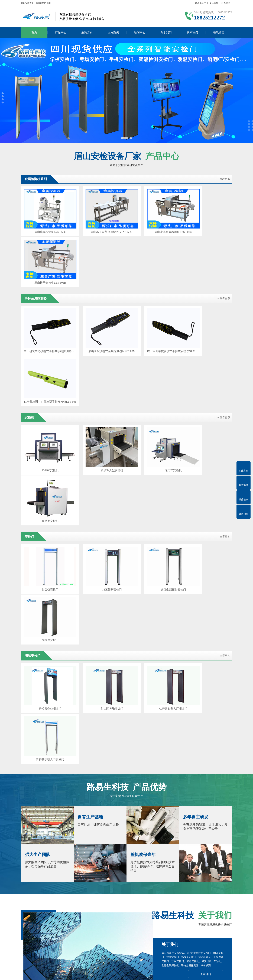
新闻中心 (140, 32)
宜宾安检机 (222, 906)
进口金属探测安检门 (153, 411)
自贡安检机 (61, 902)
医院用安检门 (207, 411)
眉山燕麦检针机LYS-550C (46, 226)
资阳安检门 (102, 906)
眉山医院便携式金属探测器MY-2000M (100, 288)
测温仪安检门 (46, 411)
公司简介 (26, 929)
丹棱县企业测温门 (46, 473)
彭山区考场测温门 (100, 473)
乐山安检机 (197, 902)
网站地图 (214, 3)
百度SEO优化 (170, 906)
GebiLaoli (224, 975)
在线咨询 (206, 747)
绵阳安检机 (130, 902)
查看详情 (206, 687)
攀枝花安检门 (79, 902)
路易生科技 (200, 3)
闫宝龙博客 (188, 906)
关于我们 (166, 32)
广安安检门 (205, 906)
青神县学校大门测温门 (207, 473)
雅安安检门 (136, 906)
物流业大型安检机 (100, 349)
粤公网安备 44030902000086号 (170, 975)
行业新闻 (117, 934)
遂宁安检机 (164, 902)
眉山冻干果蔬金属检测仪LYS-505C (100, 226)
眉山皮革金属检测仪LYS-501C (153, 226)
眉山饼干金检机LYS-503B (207, 226)
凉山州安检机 (45, 906)
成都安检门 (44, 902)
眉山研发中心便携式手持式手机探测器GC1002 (46, 288)
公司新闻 (117, 929)
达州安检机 (153, 906)
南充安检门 (214, 902)
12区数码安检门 (100, 411)
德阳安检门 (113, 902)
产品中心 (61, 32)
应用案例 (113, 32)
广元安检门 (147, 902)
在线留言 (219, 32)
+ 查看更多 (224, 179)
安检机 (48, 929)
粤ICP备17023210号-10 (138, 975)
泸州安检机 (97, 902)
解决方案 (87, 32)
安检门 (79, 929)
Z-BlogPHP (204, 975)
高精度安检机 (207, 349)
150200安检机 (46, 349)
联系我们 (226, 3)
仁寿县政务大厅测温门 (153, 473)
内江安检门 (180, 902)
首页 (34, 32)
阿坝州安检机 (84, 906)
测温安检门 (50, 934)
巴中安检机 (119, 906)
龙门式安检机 (153, 349)
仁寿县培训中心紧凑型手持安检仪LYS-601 (207, 288)
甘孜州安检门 (65, 906)
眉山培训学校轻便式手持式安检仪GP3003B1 (153, 288)
